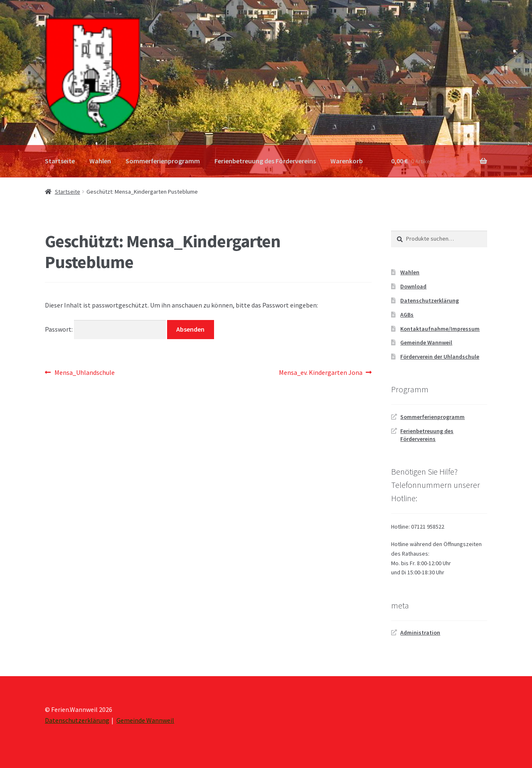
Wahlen (100, 161)
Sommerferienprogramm (163, 161)
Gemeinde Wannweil (426, 342)
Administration (420, 633)
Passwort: (105, 329)
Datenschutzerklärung (430, 300)
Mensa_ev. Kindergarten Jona (321, 373)
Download (413, 286)
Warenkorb (347, 161)
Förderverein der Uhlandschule (440, 357)
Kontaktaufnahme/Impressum (440, 329)
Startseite (60, 161)
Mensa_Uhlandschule (84, 373)
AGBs (407, 315)
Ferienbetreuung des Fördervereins (265, 161)
